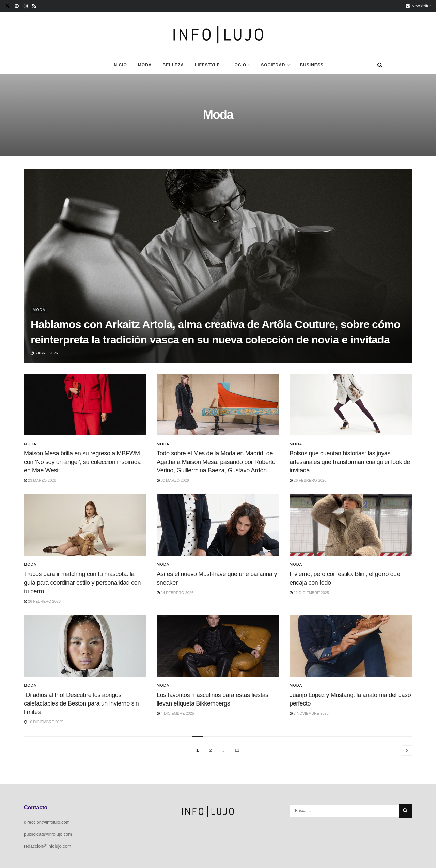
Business (312, 65)
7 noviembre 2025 (309, 713)
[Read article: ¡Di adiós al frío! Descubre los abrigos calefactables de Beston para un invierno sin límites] (85, 646)
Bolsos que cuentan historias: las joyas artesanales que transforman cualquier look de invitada (350, 462)
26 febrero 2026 (308, 480)
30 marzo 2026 (173, 480)
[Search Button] (380, 65)
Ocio (241, 65)
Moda (145, 65)
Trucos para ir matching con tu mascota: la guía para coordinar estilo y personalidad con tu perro (82, 583)
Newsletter (418, 6)
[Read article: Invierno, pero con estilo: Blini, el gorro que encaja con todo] (351, 525)
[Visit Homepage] (218, 35)
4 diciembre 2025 (175, 713)
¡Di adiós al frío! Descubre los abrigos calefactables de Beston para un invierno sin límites (81, 703)
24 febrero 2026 (175, 593)
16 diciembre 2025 (44, 722)
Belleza (173, 65)
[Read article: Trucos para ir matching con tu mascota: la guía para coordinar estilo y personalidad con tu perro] (85, 525)
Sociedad (273, 65)
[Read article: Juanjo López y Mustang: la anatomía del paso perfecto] (351, 646)
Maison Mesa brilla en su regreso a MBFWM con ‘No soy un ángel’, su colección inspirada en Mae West (82, 462)
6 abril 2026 (44, 353)
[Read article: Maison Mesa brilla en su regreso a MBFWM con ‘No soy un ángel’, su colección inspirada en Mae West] (85, 404)
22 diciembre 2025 (309, 593)
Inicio (120, 65)
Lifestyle (207, 65)
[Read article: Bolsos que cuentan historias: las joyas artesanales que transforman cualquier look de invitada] (351, 404)
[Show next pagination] (407, 750)
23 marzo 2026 (40, 480)
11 (237, 750)
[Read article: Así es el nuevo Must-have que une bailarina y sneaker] (218, 525)
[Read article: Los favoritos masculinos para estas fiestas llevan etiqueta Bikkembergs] (218, 646)
